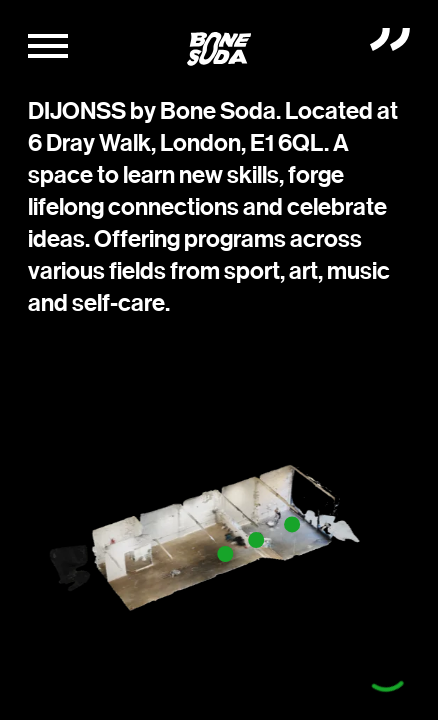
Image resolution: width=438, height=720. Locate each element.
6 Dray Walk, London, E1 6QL (176, 143)
